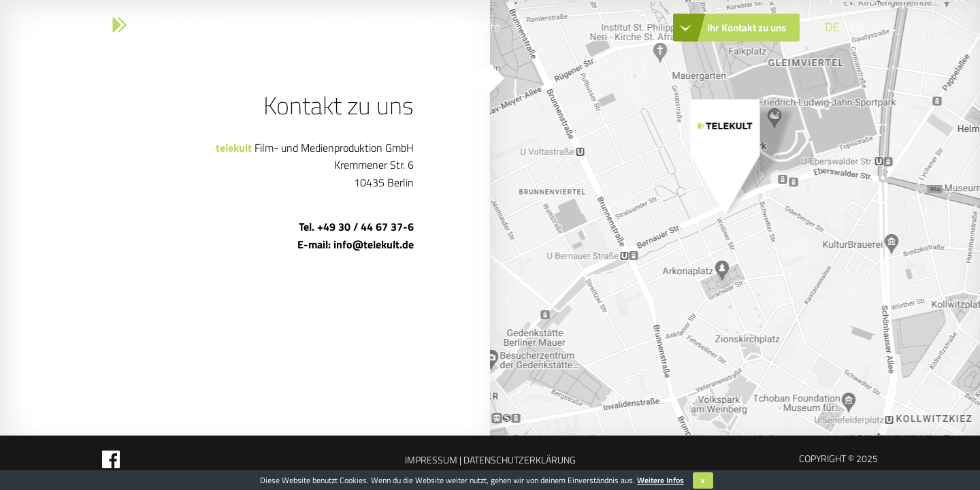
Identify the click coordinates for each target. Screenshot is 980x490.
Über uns (380, 27)
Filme (430, 27)
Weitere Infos (660, 480)
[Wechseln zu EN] (855, 27)
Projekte (479, 27)
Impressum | (433, 460)
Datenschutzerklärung (519, 460)
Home (328, 27)
